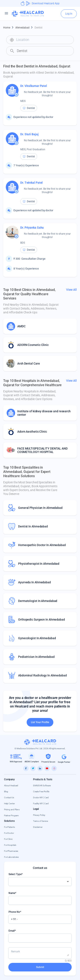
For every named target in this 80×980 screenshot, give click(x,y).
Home (9, 28)
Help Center (9, 804)
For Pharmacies (11, 851)
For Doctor (9, 833)
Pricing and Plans (12, 809)
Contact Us (9, 798)
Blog (6, 792)
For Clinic (8, 839)
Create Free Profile (41, 792)
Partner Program (12, 815)
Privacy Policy (39, 815)
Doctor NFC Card (41, 798)
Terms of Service (41, 821)
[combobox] (43, 40)
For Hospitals (10, 845)
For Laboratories (11, 857)
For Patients (9, 827)
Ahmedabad (25, 28)
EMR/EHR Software (42, 786)
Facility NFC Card (41, 804)
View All (71, 290)
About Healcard (11, 786)
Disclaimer (38, 827)
